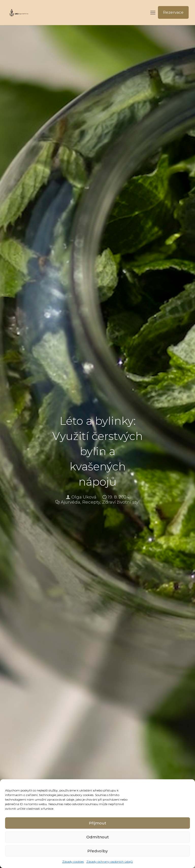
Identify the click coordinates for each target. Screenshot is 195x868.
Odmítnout (97, 837)
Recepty (91, 502)
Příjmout (97, 823)
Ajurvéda (70, 502)
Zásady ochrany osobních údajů (110, 862)
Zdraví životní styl (121, 502)
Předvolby (97, 851)
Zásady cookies (73, 862)
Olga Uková (84, 497)
